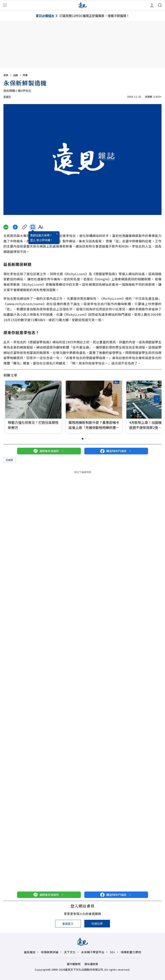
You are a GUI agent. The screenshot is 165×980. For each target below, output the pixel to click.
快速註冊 (97, 923)
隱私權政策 (91, 964)
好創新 (10, 460)
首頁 (8, 75)
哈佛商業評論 (50, 952)
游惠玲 (7, 97)
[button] (157, 399)
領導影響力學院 (131, 952)
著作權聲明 (74, 964)
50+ (113, 952)
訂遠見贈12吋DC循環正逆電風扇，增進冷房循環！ (94, 16)
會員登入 (68, 924)
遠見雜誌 (30, 952)
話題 (17, 75)
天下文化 (70, 952)
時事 (25, 75)
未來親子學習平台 (93, 952)
